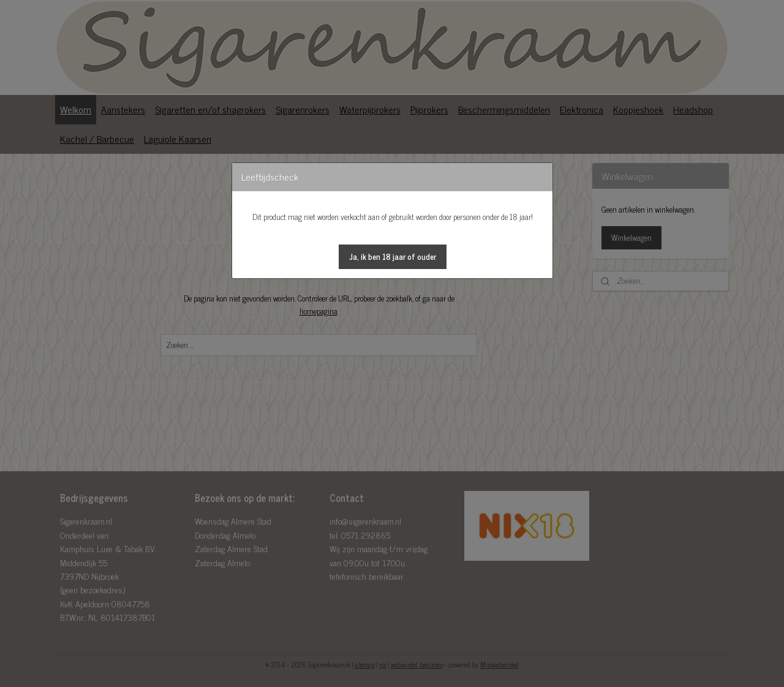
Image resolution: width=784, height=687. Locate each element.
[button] (393, 257)
